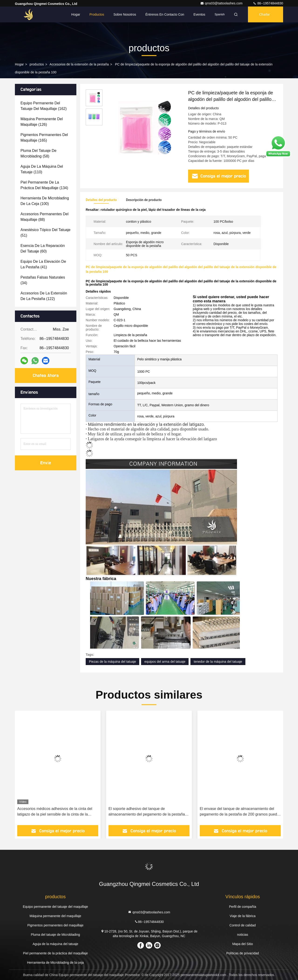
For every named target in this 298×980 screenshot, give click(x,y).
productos (37, 64)
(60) (43, 248)
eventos (199, 14)
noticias (242, 935)
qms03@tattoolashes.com (222, 3)
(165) (44, 138)
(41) (43, 264)
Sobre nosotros (125, 14)
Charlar (264, 14)
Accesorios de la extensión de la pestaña (79, 64)
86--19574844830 (268, 3)
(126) (42, 122)
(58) (38, 153)
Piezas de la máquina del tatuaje (112, 662)
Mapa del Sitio (243, 944)
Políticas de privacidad (243, 953)
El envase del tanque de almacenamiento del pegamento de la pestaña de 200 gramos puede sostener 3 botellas (239, 812)
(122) (44, 296)
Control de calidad (243, 925)
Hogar (76, 14)
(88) (44, 217)
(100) (45, 201)
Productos (97, 14)
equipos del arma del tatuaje (165, 662)
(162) (44, 106)
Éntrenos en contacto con (165, 14)
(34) (43, 280)
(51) (46, 233)
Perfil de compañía (243, 907)
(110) (42, 169)
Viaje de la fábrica (242, 916)
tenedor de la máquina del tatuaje (218, 662)
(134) (44, 185)
